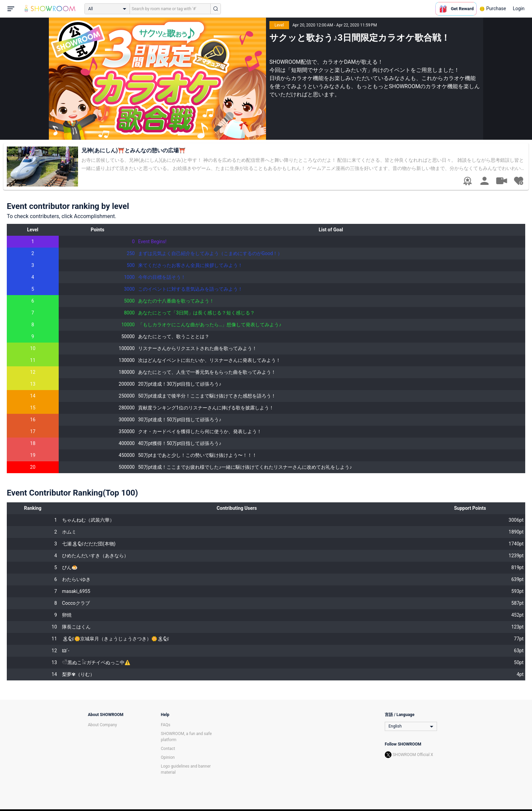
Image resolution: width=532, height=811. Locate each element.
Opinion (168, 757)
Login (519, 8)
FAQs (166, 725)
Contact (168, 749)
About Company (102, 725)
